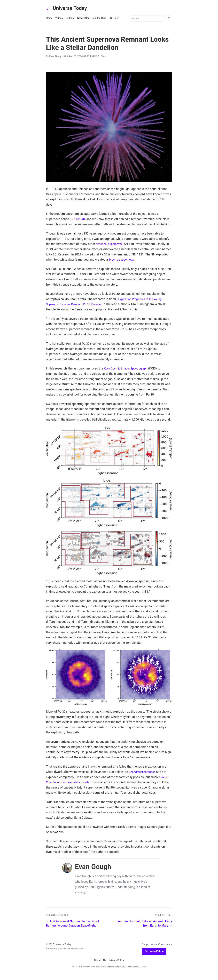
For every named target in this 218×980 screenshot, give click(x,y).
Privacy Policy (116, 966)
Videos (59, 19)
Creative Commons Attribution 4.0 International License (122, 973)
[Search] (169, 19)
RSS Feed (114, 19)
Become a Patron (154, 957)
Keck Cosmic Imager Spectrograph (127, 369)
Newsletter (83, 19)
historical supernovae (110, 245)
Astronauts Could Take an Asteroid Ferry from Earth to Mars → (145, 930)
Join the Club (99, 19)
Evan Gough (56, 57)
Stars (104, 57)
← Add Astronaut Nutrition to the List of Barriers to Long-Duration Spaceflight (73, 930)
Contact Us (100, 966)
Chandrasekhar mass (143, 773)
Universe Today (68, 9)
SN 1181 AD (78, 220)
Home (49, 19)
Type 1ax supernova (122, 260)
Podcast (70, 19)
